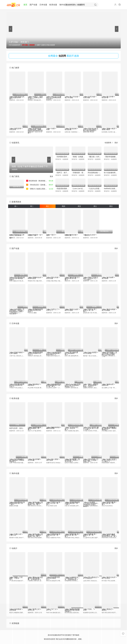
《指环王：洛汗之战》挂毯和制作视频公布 (62, 173)
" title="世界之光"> (36, 607)
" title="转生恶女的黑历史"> (17, 382)
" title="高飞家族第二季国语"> (17, 457)
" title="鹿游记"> (110, 608)
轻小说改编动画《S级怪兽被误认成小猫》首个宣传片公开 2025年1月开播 (111, 173)
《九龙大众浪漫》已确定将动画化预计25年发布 (95, 189)
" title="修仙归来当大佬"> (73, 275)
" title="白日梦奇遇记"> (54, 575)
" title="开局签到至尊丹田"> (36, 307)
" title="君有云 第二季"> (91, 307)
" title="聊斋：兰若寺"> (17, 576)
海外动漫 (63, 5)
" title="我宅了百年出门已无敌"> (91, 275)
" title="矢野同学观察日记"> (36, 350)
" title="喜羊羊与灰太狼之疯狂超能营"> (91, 126)
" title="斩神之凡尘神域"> (17, 231)
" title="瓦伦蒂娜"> (36, 457)
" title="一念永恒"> (91, 231)
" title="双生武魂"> (54, 275)
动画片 (72, 5)
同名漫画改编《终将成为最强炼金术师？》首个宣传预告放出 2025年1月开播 (95, 173)
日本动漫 (43, 5)
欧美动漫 (53, 5)
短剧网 (62, 56)
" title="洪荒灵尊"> (17, 126)
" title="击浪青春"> (17, 607)
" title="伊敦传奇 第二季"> (73, 532)
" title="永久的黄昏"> (91, 350)
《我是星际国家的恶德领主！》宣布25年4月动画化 (62, 189)
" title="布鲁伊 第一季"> (91, 532)
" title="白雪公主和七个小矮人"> (110, 457)
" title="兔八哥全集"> (73, 94)
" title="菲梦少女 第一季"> (54, 500)
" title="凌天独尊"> (110, 275)
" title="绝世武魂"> (73, 231)
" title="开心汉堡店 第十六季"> (91, 425)
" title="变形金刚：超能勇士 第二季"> (36, 532)
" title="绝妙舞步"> (36, 382)
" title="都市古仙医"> (73, 307)
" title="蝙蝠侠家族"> (54, 425)
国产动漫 (33, 5)
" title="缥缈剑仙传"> (36, 275)
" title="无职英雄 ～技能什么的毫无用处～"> (110, 350)
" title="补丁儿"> (54, 607)
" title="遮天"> (54, 231)
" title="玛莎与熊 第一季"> (110, 500)
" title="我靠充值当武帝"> (17, 94)
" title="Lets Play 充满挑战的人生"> (73, 382)
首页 (25, 5)
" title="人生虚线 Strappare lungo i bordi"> (91, 500)
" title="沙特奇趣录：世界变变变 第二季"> (110, 532)
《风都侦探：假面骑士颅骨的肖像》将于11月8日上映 (78, 173)
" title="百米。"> (91, 607)
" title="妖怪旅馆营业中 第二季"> (54, 382)
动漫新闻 (81, 5)
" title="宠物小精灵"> (110, 126)
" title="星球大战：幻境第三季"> (91, 457)
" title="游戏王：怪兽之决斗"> (36, 94)
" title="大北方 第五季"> (73, 425)
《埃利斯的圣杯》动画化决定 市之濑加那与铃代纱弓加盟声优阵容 (62, 157)
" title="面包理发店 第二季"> (17, 500)
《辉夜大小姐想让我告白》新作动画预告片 (43, 189)
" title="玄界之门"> (54, 307)
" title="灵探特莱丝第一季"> (73, 500)
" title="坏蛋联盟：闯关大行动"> (73, 457)
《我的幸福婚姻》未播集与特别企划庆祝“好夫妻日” (111, 157)
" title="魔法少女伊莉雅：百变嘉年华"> (36, 575)
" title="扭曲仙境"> (110, 382)
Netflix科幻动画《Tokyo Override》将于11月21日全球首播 (111, 189)
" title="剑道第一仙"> (36, 231)
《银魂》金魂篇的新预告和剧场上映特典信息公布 (78, 157)
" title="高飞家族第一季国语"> (110, 425)
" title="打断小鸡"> (17, 532)
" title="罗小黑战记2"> (91, 576)
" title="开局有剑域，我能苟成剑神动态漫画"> (36, 126)
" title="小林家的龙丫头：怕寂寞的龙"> (73, 575)
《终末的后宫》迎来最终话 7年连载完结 (42, 185)
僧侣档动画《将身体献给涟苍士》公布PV (43, 181)
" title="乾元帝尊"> (110, 94)
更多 (116, 143)
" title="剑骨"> (54, 126)
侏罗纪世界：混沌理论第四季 (17, 428)
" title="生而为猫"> (91, 94)
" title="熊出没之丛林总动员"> (54, 94)
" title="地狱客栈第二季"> (36, 425)
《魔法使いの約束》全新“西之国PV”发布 (95, 157)
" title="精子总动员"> (110, 575)
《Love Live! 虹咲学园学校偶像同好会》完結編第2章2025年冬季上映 (78, 189)
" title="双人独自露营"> (73, 350)
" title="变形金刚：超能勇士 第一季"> (36, 500)
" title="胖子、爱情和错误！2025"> (91, 382)
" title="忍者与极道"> (17, 350)
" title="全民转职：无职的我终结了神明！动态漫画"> (17, 307)
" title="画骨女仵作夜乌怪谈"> (73, 608)
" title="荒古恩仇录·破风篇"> (17, 275)
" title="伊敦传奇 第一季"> (54, 532)
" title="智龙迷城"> (73, 126)
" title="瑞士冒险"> (54, 457)
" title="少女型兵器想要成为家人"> (54, 350)
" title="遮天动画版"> (110, 307)
